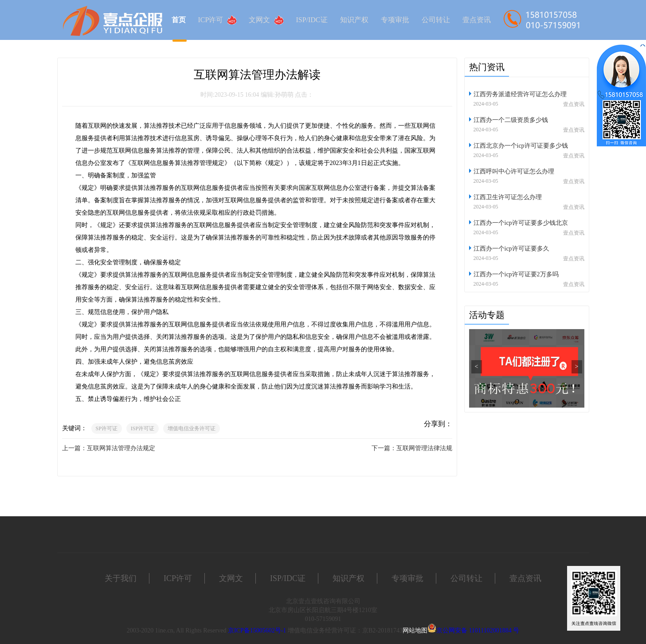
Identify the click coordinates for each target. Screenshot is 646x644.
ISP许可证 (143, 428)
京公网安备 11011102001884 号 (478, 630)
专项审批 (395, 20)
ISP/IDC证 (311, 20)
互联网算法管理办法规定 (121, 448)
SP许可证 (107, 428)
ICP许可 (217, 20)
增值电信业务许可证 (192, 428)
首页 (179, 20)
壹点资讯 (477, 20)
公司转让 (436, 20)
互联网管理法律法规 (424, 448)
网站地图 (415, 630)
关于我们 (121, 578)
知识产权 (354, 20)
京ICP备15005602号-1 (257, 630)
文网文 (266, 20)
